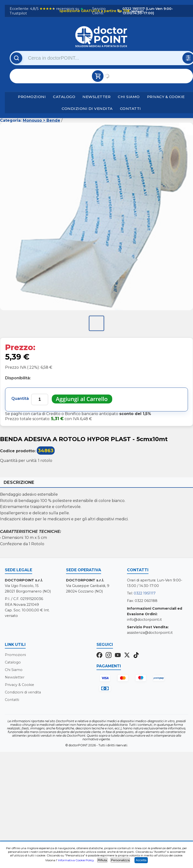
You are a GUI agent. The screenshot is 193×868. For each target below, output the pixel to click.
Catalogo (64, 97)
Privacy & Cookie (166, 97)
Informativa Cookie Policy (76, 860)
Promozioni (32, 97)
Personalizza (120, 860)
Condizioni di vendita (87, 109)
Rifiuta (102, 860)
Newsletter (96, 97)
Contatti (130, 109)
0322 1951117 (145, 593)
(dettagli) (137, 11)
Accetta (141, 860)
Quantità (20, 399)
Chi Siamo (129, 97)
